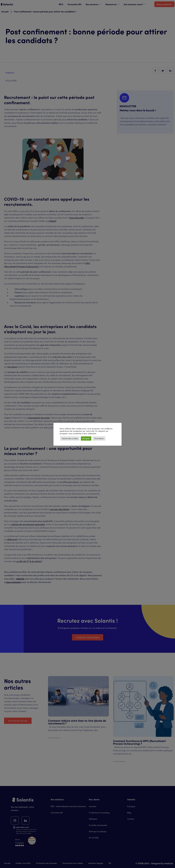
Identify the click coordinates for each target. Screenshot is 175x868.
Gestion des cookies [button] (70, 438)
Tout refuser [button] (99, 438)
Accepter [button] (86, 438)
